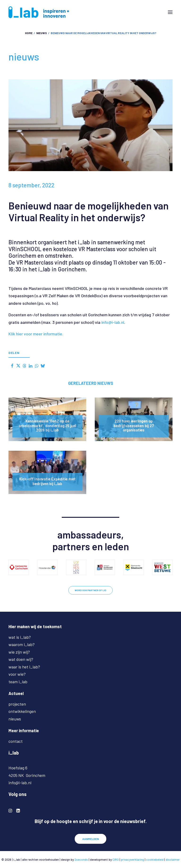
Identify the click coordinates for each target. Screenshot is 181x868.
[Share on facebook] (12, 366)
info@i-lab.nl (113, 322)
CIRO (116, 860)
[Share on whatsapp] (37, 366)
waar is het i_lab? (24, 667)
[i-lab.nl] (39, 12)
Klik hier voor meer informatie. (36, 334)
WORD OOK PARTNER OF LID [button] (90, 590)
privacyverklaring (132, 860)
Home (29, 33)
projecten (17, 704)
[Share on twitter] (18, 366)
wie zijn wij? (19, 652)
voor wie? (17, 674)
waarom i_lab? (22, 644)
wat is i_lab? (20, 637)
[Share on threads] (24, 366)
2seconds (81, 860)
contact (16, 741)
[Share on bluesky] (43, 366)
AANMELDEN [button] (90, 839)
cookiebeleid (155, 860)
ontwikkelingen (22, 711)
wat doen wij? (21, 659)
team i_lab (18, 682)
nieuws (42, 33)
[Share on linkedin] (30, 366)
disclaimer (173, 860)
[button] (170, 12)
